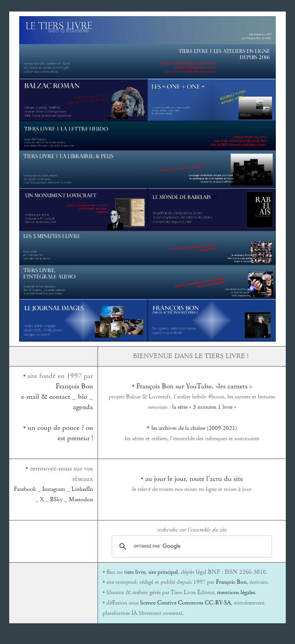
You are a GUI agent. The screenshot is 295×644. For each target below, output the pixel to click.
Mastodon (81, 500)
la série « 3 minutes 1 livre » (204, 407)
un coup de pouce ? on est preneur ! (60, 433)
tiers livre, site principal (151, 572)
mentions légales (236, 592)
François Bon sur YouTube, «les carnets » (194, 386)
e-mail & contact (46, 397)
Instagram (54, 489)
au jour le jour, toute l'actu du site (194, 479)
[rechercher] (191, 547)
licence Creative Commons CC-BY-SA (186, 603)
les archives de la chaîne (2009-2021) (194, 428)
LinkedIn (82, 489)
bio (83, 397)
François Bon (74, 386)
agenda (83, 407)
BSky (56, 500)
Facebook (25, 489)
